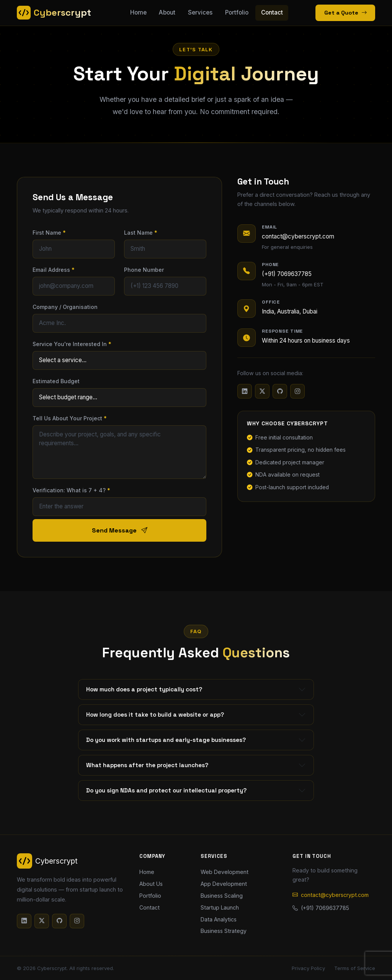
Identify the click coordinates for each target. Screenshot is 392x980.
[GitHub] (280, 391)
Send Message (120, 530)
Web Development (225, 872)
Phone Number (144, 270)
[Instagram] (297, 391)
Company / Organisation (65, 307)
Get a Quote (345, 13)
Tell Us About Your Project (70, 418)
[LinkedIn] (245, 391)
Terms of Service (355, 968)
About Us (151, 884)
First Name (49, 233)
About (167, 12)
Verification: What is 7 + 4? (71, 490)
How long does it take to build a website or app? (155, 715)
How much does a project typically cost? (144, 689)
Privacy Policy (308, 968)
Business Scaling (222, 896)
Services (200, 12)
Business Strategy (224, 931)
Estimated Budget (56, 381)
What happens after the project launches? (147, 765)
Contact (272, 12)
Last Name (141, 233)
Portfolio (237, 12)
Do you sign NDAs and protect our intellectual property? (166, 790)
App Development (224, 884)
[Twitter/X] (262, 391)
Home (138, 12)
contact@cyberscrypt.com (298, 236)
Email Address (54, 270)
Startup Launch (220, 907)
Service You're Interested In (72, 344)
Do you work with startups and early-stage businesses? (166, 740)
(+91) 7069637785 (287, 274)
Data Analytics (219, 919)
